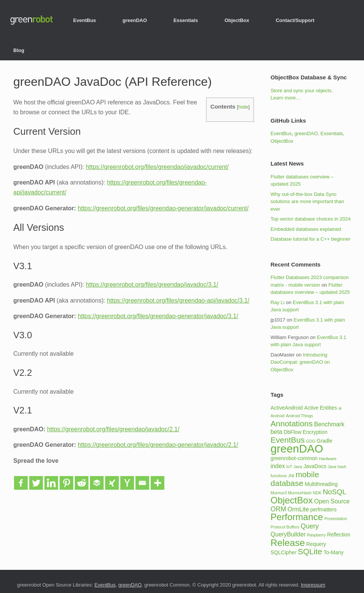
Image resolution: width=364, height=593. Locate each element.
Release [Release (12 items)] (288, 543)
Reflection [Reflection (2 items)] (339, 535)
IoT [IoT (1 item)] (289, 467)
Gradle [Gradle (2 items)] (324, 441)
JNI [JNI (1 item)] (291, 476)
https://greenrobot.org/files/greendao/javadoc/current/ (157, 167)
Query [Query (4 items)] (310, 526)
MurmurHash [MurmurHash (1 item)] (300, 493)
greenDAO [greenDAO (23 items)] (297, 449)
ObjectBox (237, 20)
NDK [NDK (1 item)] (317, 493)
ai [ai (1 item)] (340, 408)
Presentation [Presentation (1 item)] (336, 519)
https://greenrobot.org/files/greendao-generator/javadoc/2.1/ (158, 445)
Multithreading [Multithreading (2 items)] (321, 484)
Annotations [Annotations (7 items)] (292, 423)
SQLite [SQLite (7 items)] (310, 551)
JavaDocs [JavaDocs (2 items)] (315, 466)
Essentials (186, 20)
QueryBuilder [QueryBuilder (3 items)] (288, 534)
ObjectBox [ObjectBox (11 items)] (292, 500)
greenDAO (135, 20)
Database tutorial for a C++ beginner (310, 239)
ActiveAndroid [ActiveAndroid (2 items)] (287, 408)
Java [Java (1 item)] (298, 467)
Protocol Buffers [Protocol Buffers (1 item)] (285, 527)
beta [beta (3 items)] (277, 432)
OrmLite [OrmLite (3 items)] (298, 509)
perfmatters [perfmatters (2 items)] (323, 510)
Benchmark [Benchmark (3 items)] (329, 424)
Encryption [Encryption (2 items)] (315, 432)
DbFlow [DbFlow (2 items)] (292, 432)
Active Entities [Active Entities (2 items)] (320, 408)
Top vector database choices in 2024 (311, 219)
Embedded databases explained (306, 229)
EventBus (85, 20)
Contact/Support (295, 20)
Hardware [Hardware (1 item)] (328, 459)
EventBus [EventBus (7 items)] (288, 440)
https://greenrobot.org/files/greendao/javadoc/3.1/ (152, 285)
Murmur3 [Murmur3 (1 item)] (279, 493)
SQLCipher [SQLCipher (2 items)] (284, 553)
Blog (19, 50)
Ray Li (278, 302)
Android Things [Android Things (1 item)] (299, 416)
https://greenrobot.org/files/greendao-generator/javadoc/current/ (163, 208)
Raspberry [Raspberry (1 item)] (316, 535)
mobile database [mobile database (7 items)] (295, 479)
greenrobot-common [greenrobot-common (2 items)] (294, 458)
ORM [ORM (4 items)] (278, 509)
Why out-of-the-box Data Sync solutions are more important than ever (307, 202)
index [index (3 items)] (278, 466)
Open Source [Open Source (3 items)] (332, 501)
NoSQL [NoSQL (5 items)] (334, 492)
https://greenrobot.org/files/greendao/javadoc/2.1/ (113, 429)
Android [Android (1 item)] (278, 416)
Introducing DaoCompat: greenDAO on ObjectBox (300, 362)
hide (243, 107)
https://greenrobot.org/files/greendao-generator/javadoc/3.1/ (158, 316)
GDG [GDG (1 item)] (310, 441)
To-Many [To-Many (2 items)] (333, 553)
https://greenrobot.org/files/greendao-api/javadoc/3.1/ (178, 300)
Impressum (313, 585)
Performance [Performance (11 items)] (297, 517)
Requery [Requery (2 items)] (316, 544)
